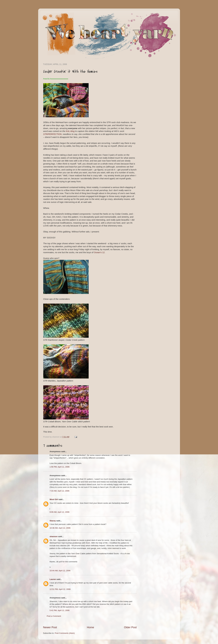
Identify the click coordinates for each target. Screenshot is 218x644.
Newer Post (50, 627)
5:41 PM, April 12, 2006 (60, 610)
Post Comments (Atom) (65, 633)
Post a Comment (54, 616)
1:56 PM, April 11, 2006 (60, 467)
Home (90, 627)
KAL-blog (71, 131)
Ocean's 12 (99, 252)
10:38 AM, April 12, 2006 (60, 528)
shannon (54, 536)
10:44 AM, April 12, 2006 (60, 571)
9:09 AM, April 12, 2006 (60, 512)
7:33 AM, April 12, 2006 (60, 491)
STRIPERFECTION (52, 134)
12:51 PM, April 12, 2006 (60, 589)
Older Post (130, 627)
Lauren (53, 579)
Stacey (53, 521)
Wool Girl (54, 499)
